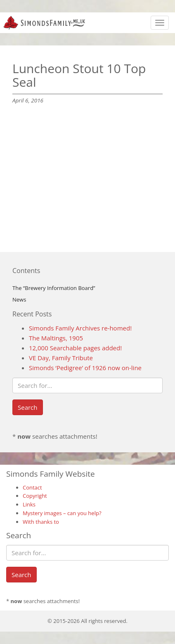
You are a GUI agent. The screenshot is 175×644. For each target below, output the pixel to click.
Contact (32, 487)
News (19, 299)
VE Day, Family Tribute (61, 358)
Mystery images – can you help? (62, 513)
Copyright (35, 496)
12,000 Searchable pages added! (75, 348)
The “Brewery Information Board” (54, 288)
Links (29, 504)
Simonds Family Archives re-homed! (80, 328)
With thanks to (41, 522)
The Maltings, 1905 (56, 338)
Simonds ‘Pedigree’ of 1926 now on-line (85, 368)
